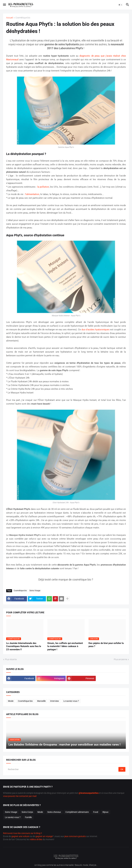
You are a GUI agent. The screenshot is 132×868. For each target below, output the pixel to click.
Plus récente (11, 659)
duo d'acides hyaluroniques (95, 329)
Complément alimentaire (77, 812)
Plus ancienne (120, 659)
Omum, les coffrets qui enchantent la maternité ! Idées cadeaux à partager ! (65, 646)
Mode (11, 701)
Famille (28, 817)
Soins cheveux (54, 812)
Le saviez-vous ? (71, 701)
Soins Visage (35, 591)
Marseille (41, 701)
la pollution (43, 187)
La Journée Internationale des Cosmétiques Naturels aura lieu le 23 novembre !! (24, 646)
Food (96, 812)
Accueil (10, 18)
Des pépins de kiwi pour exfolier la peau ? (106, 645)
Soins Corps (27, 812)
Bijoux (105, 812)
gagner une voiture (20, 836)
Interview (55, 701)
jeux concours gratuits (75, 836)
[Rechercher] (63, 769)
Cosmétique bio (23, 18)
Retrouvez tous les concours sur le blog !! (23, 833)
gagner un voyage (44, 836)
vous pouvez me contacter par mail (20, 796)
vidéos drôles (36, 839)
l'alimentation (32, 194)
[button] (4, 5)
